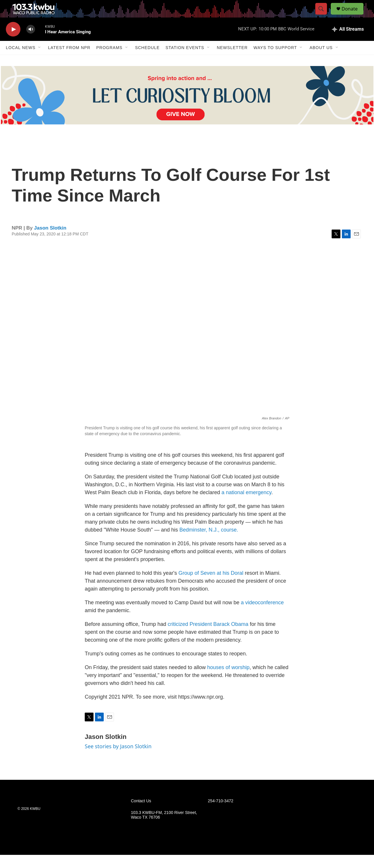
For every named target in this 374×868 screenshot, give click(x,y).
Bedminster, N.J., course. (209, 543)
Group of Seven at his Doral (211, 586)
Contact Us (141, 814)
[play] (13, 42)
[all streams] (348, 42)
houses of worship (228, 680)
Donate (353, 15)
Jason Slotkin (50, 241)
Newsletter (232, 61)
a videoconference (262, 616)
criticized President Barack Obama (208, 637)
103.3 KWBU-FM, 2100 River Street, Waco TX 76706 (164, 828)
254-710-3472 (220, 814)
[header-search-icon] (324, 15)
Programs (109, 61)
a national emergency (246, 506)
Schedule (147, 61)
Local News (21, 61)
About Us (321, 61)
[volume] (31, 42)
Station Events (185, 61)
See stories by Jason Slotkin (118, 759)
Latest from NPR (69, 61)
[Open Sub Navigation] (40, 61)
